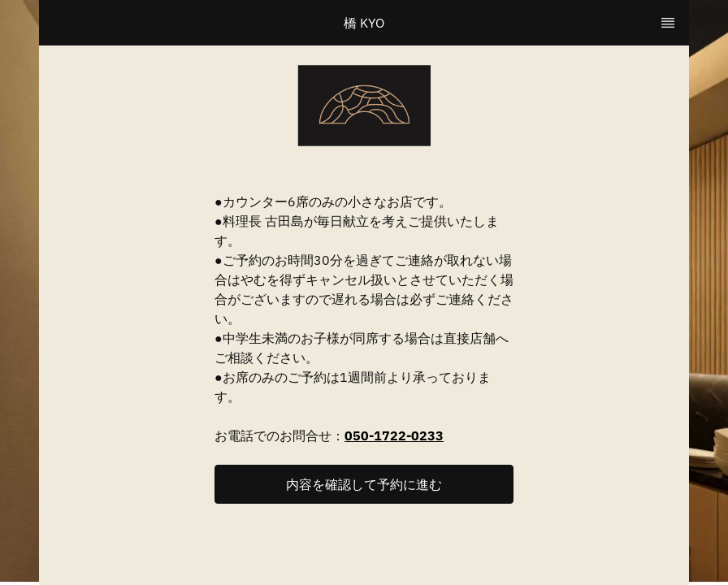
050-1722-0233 (394, 435)
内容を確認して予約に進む (364, 484)
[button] (364, 484)
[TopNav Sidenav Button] (668, 23)
